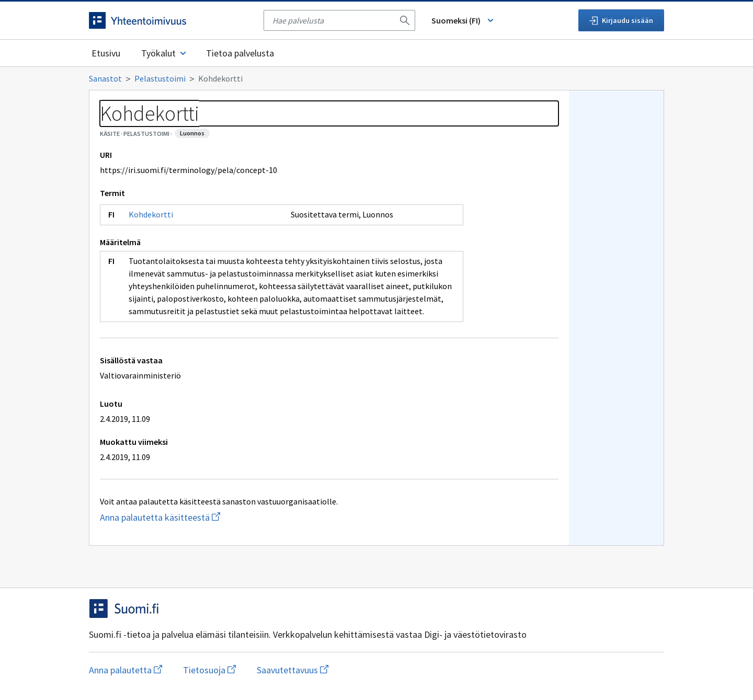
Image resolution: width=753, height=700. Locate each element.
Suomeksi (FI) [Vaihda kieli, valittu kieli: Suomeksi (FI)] (463, 20)
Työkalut (164, 53)
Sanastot (105, 78)
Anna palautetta (125, 670)
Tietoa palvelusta (240, 53)
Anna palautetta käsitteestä (202, 517)
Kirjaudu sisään (621, 20)
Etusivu (106, 53)
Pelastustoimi (160, 78)
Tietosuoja (209, 670)
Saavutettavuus (293, 670)
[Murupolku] (376, 78)
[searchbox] (333, 20)
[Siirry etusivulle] (171, 20)
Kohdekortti (151, 214)
